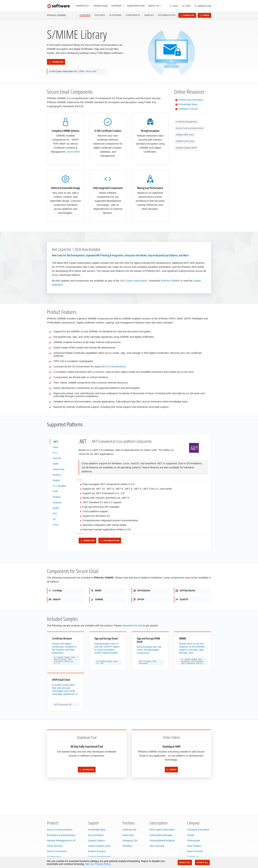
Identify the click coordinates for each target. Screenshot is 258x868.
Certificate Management (186, 122)
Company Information (198, 830)
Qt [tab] (54, 519)
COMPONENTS (133, 15)
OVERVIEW (85, 15)
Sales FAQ (128, 835)
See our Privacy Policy (98, 864)
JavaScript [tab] (59, 469)
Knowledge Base (188, 104)
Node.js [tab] (57, 475)
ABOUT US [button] (154, 6)
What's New (91, 71)
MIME (96, 590)
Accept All (202, 862)
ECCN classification (114, 366)
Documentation (167, 15)
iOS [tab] (55, 513)
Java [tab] (55, 447)
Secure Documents (57, 851)
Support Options (96, 841)
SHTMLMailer (185, 590)
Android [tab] (57, 502)
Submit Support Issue (99, 846)
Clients (191, 835)
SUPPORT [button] (117, 6)
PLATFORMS (115, 15)
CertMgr (55, 590)
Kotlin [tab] (56, 508)
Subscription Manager (161, 835)
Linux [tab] (56, 525)
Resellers (127, 846)
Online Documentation (191, 100)
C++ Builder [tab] (59, 486)
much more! (74, 152)
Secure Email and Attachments (189, 128)
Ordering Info (129, 830)
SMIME (97, 599)
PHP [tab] (55, 491)
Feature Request (97, 851)
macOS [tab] (57, 458)
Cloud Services (55, 846)
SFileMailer (142, 590)
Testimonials (194, 841)
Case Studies (194, 846)
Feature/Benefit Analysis (162, 841)
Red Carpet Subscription (134, 281)
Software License (188, 109)
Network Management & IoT (62, 841)
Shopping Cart (130, 841)
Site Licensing (157, 846)
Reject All (185, 862)
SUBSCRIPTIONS (136, 6)
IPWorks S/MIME (56, 15)
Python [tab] (57, 497)
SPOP (139, 599)
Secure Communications (60, 830)
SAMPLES (149, 15)
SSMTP (182, 599)
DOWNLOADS (101, 6)
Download (187, 15)
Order (204, 15)
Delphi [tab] (56, 480)
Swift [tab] (56, 464)
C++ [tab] (55, 453)
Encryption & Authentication (61, 835)
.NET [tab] (56, 442)
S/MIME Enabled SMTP (186, 148)
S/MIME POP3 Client (185, 141)
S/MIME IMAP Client (185, 135)
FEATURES (100, 15)
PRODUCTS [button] (82, 6)
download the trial (132, 625)
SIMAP (55, 599)
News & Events (195, 851)
